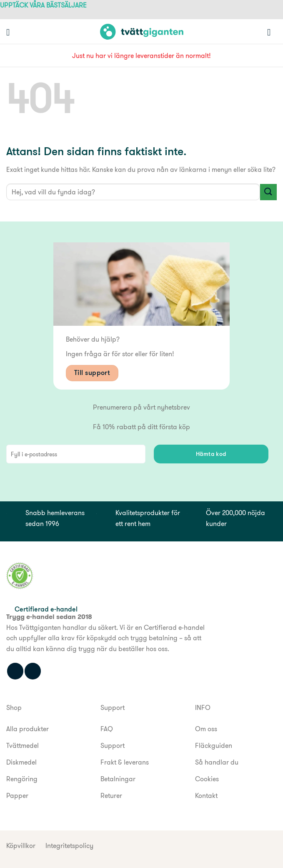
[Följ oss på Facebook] (15, 671)
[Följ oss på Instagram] (33, 671)
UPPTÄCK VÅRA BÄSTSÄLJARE (43, 5)
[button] (11, 32)
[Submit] (268, 192)
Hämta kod (211, 454)
